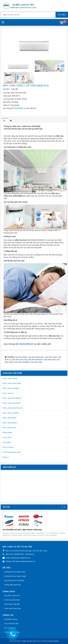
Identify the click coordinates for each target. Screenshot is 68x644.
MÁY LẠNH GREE (10, 418)
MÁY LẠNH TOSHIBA (11, 388)
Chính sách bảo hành (12, 600)
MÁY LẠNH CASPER (11, 413)
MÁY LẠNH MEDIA (10, 423)
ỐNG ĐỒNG (8, 433)
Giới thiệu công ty (11, 619)
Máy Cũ (6, 457)
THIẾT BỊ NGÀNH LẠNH (12, 452)
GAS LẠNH (7, 438)
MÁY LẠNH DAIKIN (10, 378)
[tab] (4, 121)
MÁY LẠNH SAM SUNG (12, 403)
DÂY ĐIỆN (7, 442)
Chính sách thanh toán (13, 608)
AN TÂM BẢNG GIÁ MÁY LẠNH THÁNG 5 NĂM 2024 (22, 530)
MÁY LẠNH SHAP (10, 428)
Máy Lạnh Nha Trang (30, 641)
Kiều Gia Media (54, 641)
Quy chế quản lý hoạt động (14, 580)
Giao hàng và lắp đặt (12, 604)
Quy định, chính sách (12, 596)
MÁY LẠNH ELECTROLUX (13, 408)
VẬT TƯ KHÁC (9, 447)
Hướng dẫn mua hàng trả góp (15, 576)
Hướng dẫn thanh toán (13, 585)
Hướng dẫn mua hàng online (15, 572)
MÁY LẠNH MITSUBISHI (12, 398)
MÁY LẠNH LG (9, 393)
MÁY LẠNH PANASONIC (12, 383)
